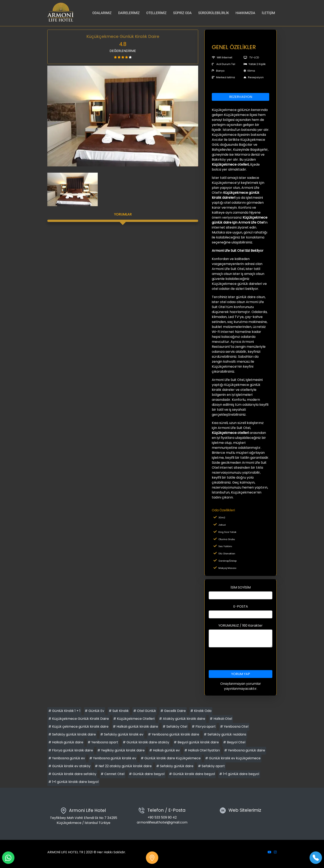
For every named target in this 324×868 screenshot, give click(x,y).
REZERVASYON (241, 97)
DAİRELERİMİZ (129, 13)
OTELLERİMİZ (156, 13)
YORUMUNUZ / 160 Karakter (241, 625)
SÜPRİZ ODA (182, 13)
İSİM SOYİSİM (241, 587)
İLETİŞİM (268, 13)
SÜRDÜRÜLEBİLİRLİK (214, 13)
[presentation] (241, 659)
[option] (123, 116)
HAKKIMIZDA (245, 13)
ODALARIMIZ (102, 13)
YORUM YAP (241, 674)
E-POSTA (241, 606)
